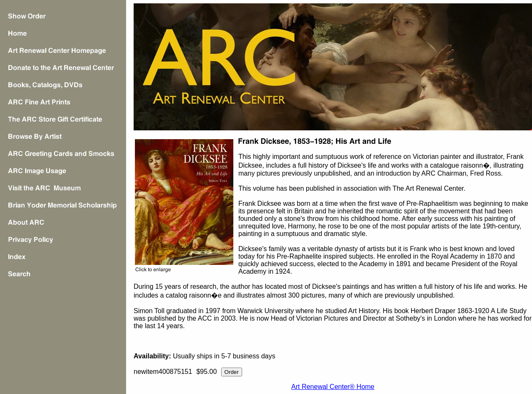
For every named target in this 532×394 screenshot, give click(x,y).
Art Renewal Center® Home (333, 387)
